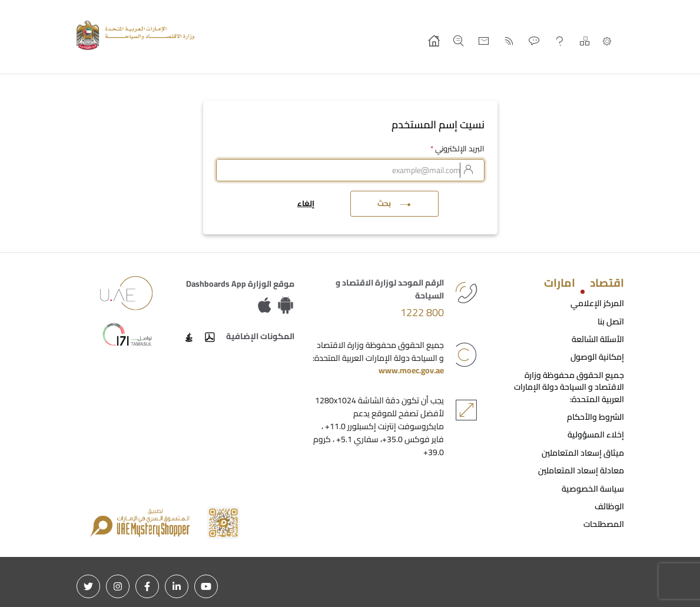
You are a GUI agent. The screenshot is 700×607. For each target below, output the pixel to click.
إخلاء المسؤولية (596, 434)
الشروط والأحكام (596, 417)
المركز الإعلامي (597, 303)
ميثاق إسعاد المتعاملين (583, 453)
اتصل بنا (611, 321)
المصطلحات (604, 524)
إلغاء (306, 203)
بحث (394, 203)
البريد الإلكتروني (457, 149)
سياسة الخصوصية (593, 489)
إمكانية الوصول (597, 357)
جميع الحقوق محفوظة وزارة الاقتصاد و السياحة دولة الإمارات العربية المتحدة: (569, 387)
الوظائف (609, 506)
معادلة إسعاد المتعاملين (581, 470)
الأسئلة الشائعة (598, 339)
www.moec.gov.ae (411, 370)
